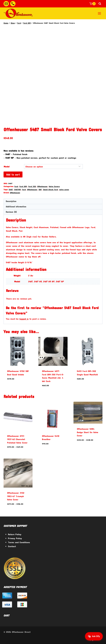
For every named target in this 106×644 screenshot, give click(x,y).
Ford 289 (23, 186)
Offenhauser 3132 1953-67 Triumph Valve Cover (16, 496)
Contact (12, 546)
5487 (11, 189)
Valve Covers (54, 186)
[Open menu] (99, 13)
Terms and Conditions (19, 542)
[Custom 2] (13, 4)
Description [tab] (11, 201)
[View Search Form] (100, 4)
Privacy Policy (15, 538)
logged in (24, 319)
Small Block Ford (50, 189)
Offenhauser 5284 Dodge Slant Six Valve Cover (88, 432)
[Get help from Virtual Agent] (93, 636)
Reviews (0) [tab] (11, 212)
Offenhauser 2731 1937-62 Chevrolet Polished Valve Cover (17, 439)
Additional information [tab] (16, 207)
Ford (16, 186)
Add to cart (13, 174)
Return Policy (15, 534)
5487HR (17, 189)
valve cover (64, 189)
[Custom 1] (6, 4)
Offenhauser (42, 186)
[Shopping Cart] (93, 4)
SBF (40, 189)
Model (7, 166)
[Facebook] (84, 639)
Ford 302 (32, 186)
